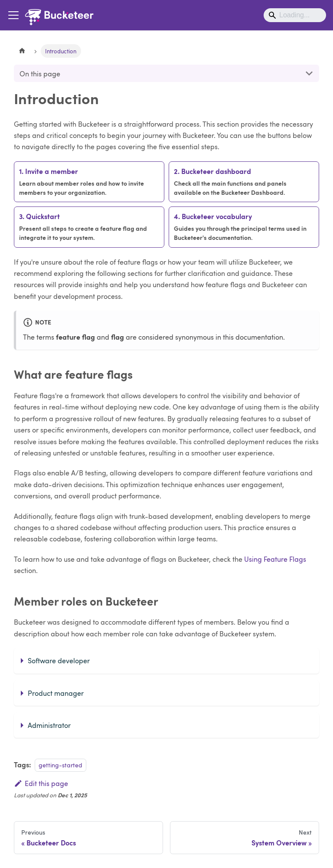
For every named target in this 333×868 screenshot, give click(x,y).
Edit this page (41, 783)
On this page (40, 74)
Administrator (49, 725)
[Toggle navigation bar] (13, 15)
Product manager (56, 693)
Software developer (59, 660)
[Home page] (22, 51)
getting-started (60, 765)
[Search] (295, 15)
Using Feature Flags (275, 559)
